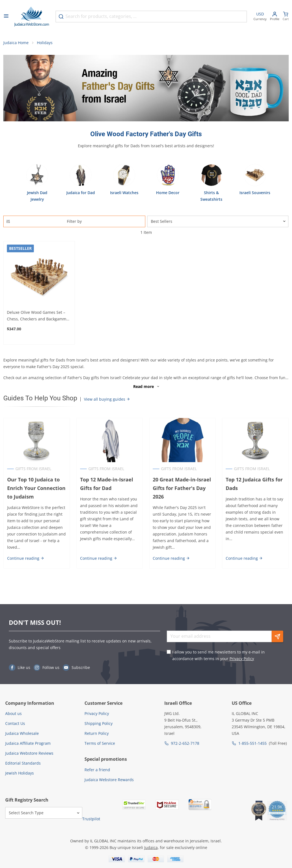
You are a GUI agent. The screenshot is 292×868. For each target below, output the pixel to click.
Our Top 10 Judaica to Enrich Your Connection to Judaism (36, 488)
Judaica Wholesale (22, 733)
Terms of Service (100, 743)
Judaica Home (16, 43)
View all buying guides (107, 399)
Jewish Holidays (20, 773)
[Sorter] (218, 221)
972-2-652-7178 (185, 743)
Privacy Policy (242, 659)
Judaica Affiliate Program (28, 743)
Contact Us (15, 723)
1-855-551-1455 (253, 743)
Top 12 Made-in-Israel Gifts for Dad (106, 484)
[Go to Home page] (32, 17)
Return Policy (97, 733)
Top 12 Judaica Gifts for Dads (254, 484)
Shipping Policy (99, 723)
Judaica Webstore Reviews (29, 753)
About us (13, 713)
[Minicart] (286, 17)
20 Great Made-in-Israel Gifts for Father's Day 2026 (182, 488)
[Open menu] (6, 17)
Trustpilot (91, 819)
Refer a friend (97, 770)
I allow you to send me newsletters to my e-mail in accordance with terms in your (219, 655)
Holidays (45, 43)
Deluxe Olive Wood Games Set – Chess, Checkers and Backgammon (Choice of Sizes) (39, 316)
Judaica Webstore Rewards (109, 780)
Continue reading (25, 558)
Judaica (151, 847)
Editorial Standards (23, 763)
